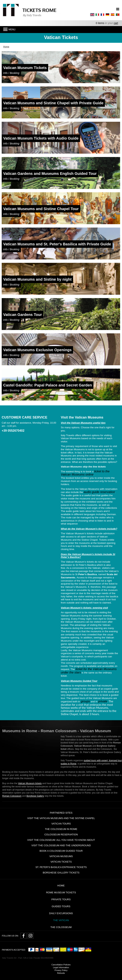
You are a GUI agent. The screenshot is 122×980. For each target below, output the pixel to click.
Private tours (61, 899)
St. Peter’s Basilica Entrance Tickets (61, 867)
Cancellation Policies (61, 965)
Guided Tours (61, 906)
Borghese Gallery (35, 796)
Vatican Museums (61, 856)
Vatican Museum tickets (30, 783)
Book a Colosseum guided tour (61, 851)
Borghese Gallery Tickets (61, 873)
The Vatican (61, 920)
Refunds (61, 973)
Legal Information (61, 967)
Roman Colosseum (12, 796)
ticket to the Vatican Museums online (85, 473)
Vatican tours (61, 824)
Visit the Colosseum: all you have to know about (61, 840)
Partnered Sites (61, 813)
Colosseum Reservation (61, 835)
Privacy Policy (61, 970)
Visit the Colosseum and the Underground (61, 845)
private (103, 701)
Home (61, 886)
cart (116, 23)
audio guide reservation (99, 492)
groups (85, 701)
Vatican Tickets (61, 862)
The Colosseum (61, 927)
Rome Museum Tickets (61, 892)
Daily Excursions (61, 913)
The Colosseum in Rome (61, 829)
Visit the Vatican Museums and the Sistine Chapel (61, 818)
